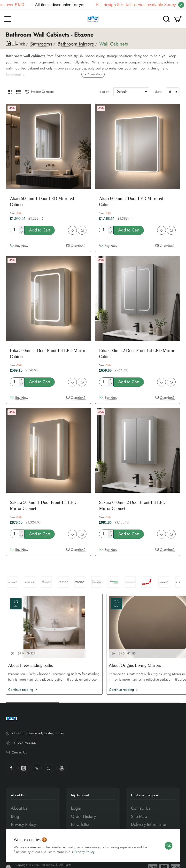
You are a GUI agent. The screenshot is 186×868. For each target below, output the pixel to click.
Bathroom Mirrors (76, 44)
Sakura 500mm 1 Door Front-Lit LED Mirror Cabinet (43, 505)
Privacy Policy (84, 852)
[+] (21, 228)
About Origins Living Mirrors (135, 665)
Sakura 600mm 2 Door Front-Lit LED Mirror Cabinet (132, 505)
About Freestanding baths (30, 665)
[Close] (181, 5)
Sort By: (105, 92)
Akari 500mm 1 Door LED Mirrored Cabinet (42, 202)
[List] (18, 92)
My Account (80, 795)
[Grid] (10, 92)
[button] (40, 230)
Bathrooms (41, 44)
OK (169, 846)
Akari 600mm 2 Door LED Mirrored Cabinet (131, 202)
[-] (21, 232)
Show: (158, 92)
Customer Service (144, 795)
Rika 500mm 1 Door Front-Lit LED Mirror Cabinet (48, 354)
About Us (18, 795)
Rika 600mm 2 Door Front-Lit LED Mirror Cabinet (137, 354)
